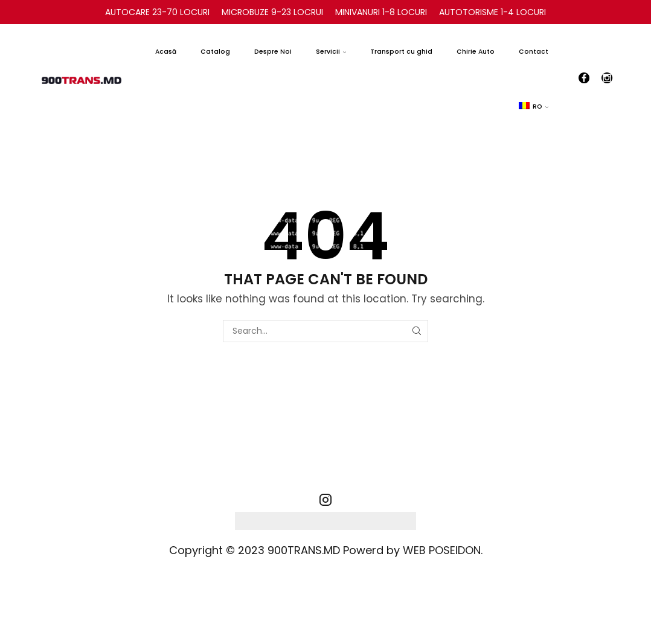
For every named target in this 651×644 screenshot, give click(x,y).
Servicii (331, 52)
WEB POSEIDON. (443, 550)
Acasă (166, 52)
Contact (534, 52)
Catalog (215, 52)
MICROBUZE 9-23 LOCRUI (272, 12)
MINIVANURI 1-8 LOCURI (381, 12)
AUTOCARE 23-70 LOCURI (157, 12)
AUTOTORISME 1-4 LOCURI (492, 12)
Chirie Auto (476, 52)
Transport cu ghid (401, 52)
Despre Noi (273, 52)
